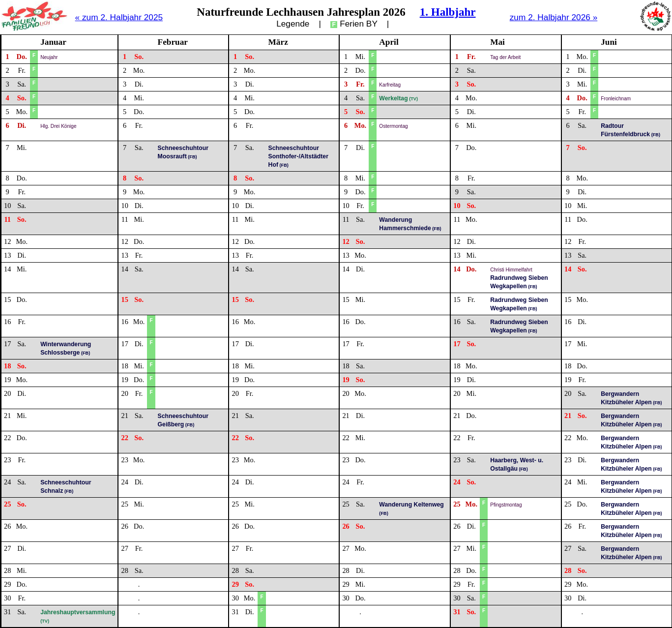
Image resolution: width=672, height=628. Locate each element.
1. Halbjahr (448, 12)
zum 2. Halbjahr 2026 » (554, 17)
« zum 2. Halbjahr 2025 (119, 17)
